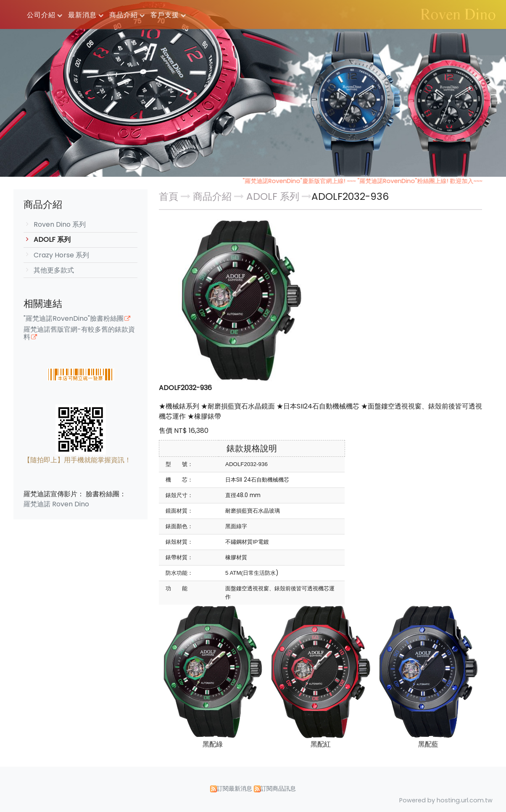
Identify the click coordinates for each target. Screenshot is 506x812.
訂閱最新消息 (235, 788)
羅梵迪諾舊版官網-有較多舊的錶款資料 (79, 334)
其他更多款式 (54, 270)
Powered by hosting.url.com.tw (446, 800)
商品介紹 (213, 196)
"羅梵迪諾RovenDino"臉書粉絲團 (74, 319)
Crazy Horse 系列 (61, 255)
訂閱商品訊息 (278, 788)
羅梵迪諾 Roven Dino (56, 504)
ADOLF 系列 (52, 240)
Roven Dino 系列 (60, 224)
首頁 (169, 196)
